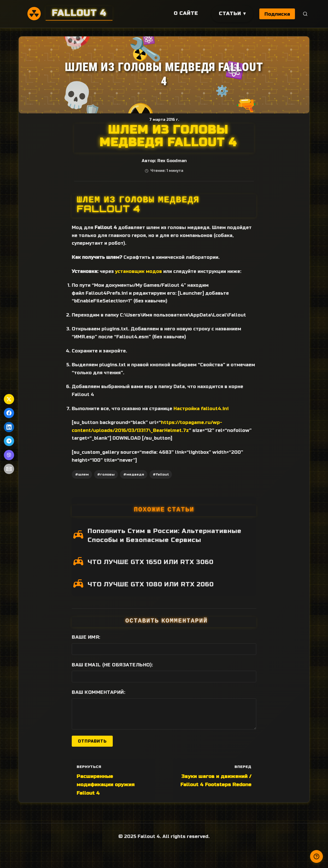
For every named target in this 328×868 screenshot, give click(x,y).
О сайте (185, 13)
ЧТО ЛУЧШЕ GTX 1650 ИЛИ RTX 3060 (151, 562)
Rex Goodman (172, 161)
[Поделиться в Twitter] (9, 399)
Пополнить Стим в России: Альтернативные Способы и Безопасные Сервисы (165, 535)
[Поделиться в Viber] (9, 455)
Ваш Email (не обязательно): (112, 665)
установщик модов (139, 271)
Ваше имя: (86, 637)
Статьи (229, 13)
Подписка (277, 14)
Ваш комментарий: (99, 692)
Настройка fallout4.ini (201, 409)
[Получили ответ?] (316, 856)
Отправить (92, 741)
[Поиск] (305, 14)
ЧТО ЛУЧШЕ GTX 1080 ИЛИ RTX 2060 (151, 584)
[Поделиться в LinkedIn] (9, 427)
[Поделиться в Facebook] (9, 413)
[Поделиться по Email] (9, 469)
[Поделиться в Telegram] (9, 441)
